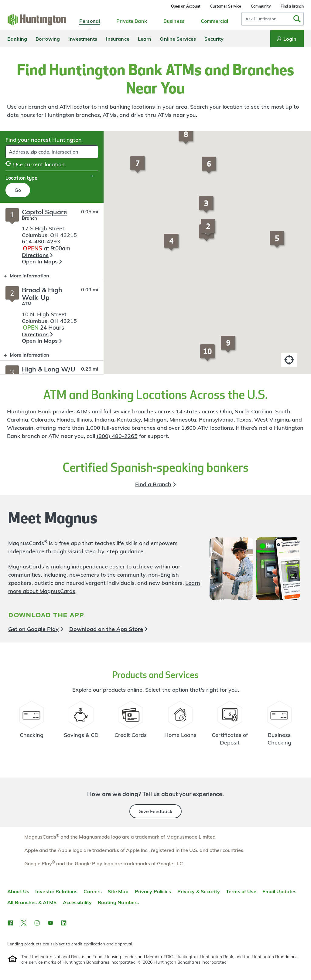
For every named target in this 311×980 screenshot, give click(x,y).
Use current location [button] (35, 164)
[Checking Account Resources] (32, 726)
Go (18, 190)
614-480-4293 (41, 241)
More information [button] (25, 277)
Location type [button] (21, 178)
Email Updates (280, 891)
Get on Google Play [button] (33, 629)
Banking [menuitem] (17, 39)
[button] (209, 230)
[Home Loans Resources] (180, 726)
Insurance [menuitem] (118, 39)
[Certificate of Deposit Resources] (230, 726)
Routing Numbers (118, 902)
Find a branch (292, 6)
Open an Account (186, 6)
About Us (18, 891)
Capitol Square (44, 212)
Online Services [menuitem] (178, 39)
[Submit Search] (297, 19)
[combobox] (273, 19)
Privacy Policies (153, 891)
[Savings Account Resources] (81, 726)
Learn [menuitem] (145, 39)
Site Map (118, 891)
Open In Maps (40, 261)
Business (174, 21)
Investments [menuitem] (83, 39)
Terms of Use (241, 891)
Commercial (214, 21)
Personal (90, 21)
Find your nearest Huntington (44, 140)
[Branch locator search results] (52, 288)
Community (261, 6)
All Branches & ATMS (32, 902)
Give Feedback (155, 811)
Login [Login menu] (286, 39)
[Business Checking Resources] (279, 726)
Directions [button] (35, 255)
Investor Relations (56, 891)
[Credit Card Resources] (131, 726)
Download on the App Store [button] (106, 629)
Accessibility (77, 902)
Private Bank (132, 21)
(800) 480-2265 (117, 436)
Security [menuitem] (214, 39)
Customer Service (226, 6)
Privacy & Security (199, 891)
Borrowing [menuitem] (48, 39)
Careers (93, 891)
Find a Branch (153, 484)
